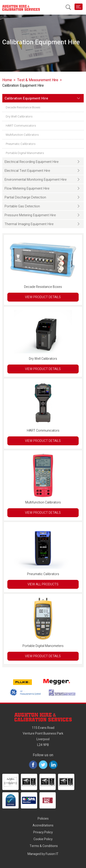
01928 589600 (60, 7)
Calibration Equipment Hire (26, 98)
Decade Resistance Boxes (23, 107)
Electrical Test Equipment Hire (27, 171)
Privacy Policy (43, 832)
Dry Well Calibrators (19, 116)
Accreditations (43, 825)
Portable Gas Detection (22, 206)
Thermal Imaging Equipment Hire (29, 224)
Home (7, 80)
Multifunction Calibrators (22, 135)
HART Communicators (21, 126)
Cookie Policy (43, 839)
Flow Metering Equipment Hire (27, 188)
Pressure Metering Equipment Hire (30, 215)
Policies (43, 819)
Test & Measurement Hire (38, 80)
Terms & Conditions (44, 846)
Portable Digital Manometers (25, 153)
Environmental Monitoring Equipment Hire (36, 180)
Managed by (43, 854)
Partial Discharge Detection (25, 197)
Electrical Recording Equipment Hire (32, 162)
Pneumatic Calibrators (21, 144)
